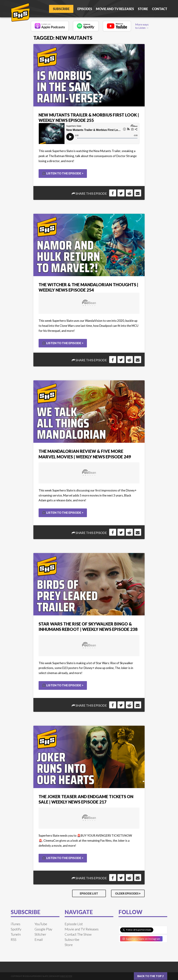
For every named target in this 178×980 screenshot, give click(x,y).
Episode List (89, 893)
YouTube (41, 924)
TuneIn (16, 934)
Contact (160, 9)
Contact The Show (78, 934)
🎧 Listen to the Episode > (63, 173)
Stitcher (40, 934)
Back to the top (151, 976)
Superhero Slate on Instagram (141, 939)
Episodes (85, 9)
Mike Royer (66, 976)
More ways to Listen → (142, 26)
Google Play (43, 929)
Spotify (16, 929)
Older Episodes (127, 893)
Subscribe (61, 9)
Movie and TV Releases (115, 9)
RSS (14, 939)
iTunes (16, 924)
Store (143, 9)
